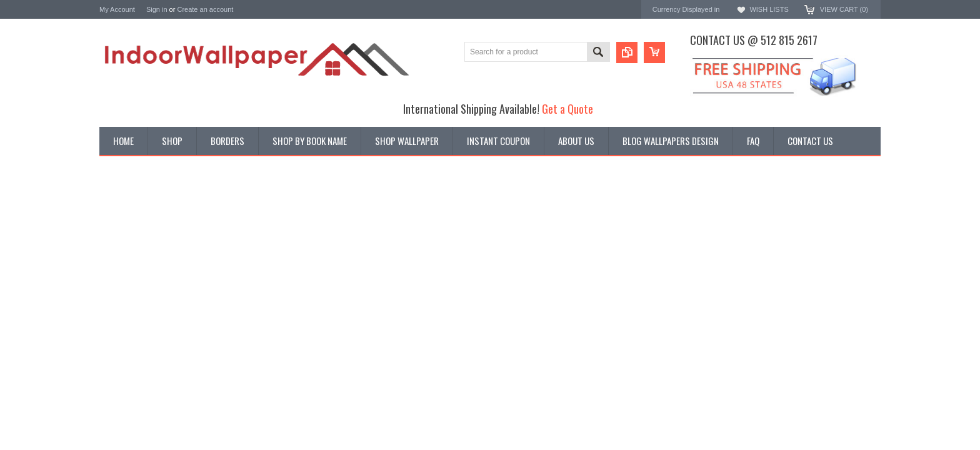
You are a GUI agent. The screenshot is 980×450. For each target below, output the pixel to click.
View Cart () (844, 9)
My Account (117, 9)
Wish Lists (769, 9)
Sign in (157, 9)
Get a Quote (567, 108)
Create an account (205, 9)
